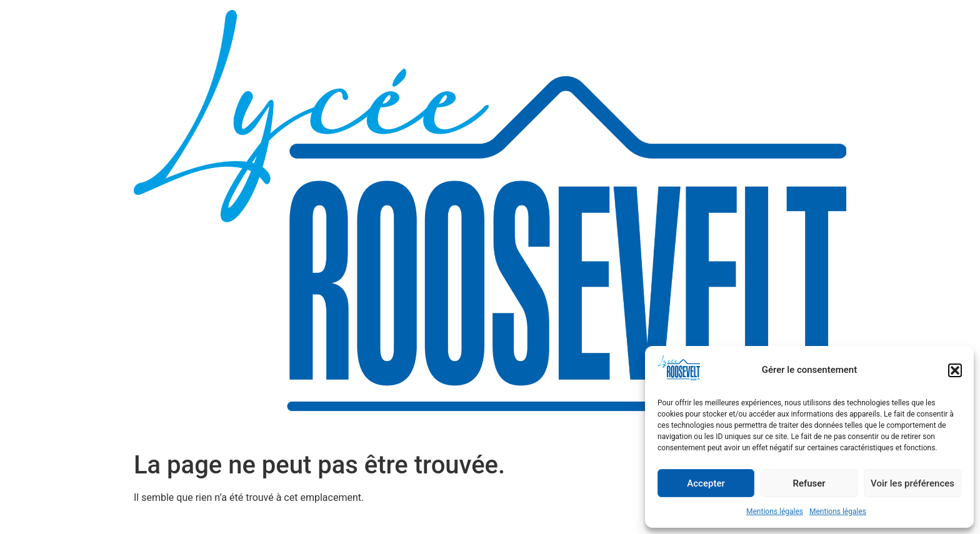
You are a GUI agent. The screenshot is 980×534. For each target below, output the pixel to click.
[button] (955, 370)
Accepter (706, 483)
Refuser (809, 483)
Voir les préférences (912, 483)
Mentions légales (775, 512)
